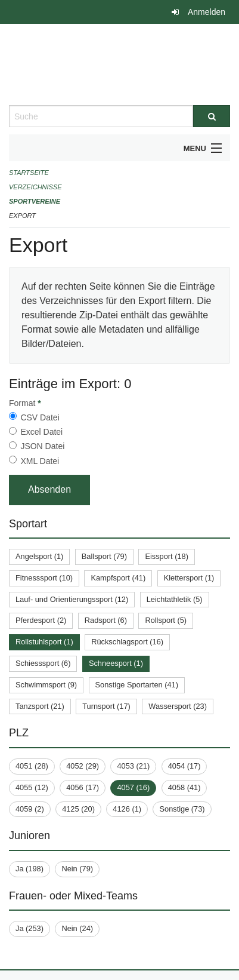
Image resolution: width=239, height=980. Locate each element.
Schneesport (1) (116, 663)
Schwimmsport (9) (46, 685)
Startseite (29, 173)
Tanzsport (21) (40, 706)
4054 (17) (184, 766)
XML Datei (40, 461)
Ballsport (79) (104, 556)
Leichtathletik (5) (175, 599)
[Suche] (212, 116)
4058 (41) (184, 787)
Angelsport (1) (39, 556)
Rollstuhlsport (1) (44, 642)
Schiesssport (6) (43, 663)
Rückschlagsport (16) (127, 642)
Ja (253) (30, 928)
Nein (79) (77, 869)
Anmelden (207, 12)
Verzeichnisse (35, 187)
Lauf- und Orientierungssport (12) (72, 599)
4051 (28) (32, 766)
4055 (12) (32, 787)
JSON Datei (42, 446)
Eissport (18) (167, 556)
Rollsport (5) (166, 620)
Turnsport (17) (106, 706)
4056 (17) (83, 787)
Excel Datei (41, 432)
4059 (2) (30, 809)
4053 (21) (133, 766)
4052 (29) (83, 766)
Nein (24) (77, 928)
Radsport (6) (106, 620)
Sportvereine (35, 201)
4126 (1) (127, 809)
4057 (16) (133, 787)
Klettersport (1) (189, 578)
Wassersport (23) (178, 706)
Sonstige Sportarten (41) (137, 685)
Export (22, 216)
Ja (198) (30, 869)
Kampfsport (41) (118, 578)
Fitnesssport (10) (44, 578)
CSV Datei (40, 417)
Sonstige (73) (182, 809)
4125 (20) (78, 809)
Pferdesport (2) (41, 620)
